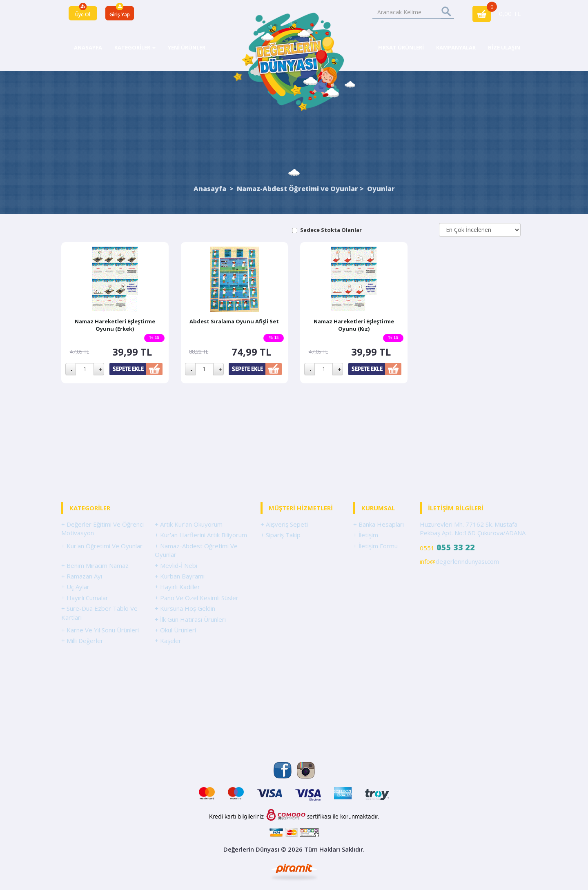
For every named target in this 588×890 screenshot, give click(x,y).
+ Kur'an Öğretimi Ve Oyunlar (102, 546)
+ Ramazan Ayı (82, 576)
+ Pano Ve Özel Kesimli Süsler (197, 598)
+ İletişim (366, 535)
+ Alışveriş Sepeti (284, 524)
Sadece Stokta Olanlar (331, 230)
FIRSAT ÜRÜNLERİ (401, 47)
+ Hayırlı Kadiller (177, 587)
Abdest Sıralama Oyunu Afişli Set (234, 321)
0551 (447, 547)
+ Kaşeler (168, 641)
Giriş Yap (120, 14)
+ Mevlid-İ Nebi (176, 565)
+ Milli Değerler (82, 641)
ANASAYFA (88, 47)
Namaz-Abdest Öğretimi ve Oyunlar (297, 189)
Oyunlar (381, 189)
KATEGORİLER (135, 47)
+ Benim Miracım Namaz (95, 565)
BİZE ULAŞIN (504, 47)
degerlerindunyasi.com (459, 561)
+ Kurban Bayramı (180, 576)
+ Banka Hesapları (379, 524)
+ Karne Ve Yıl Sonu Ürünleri (100, 630)
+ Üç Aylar (75, 587)
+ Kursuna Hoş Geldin (185, 608)
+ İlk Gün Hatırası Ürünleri (190, 619)
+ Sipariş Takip (281, 535)
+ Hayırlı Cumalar (85, 598)
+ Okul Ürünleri (175, 630)
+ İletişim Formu (375, 546)
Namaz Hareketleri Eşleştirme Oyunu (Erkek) (115, 325)
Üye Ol (83, 14)
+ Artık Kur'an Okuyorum (189, 524)
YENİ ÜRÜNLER (187, 47)
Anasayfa (210, 189)
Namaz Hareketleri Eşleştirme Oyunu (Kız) (354, 325)
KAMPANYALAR (456, 47)
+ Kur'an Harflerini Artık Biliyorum (201, 535)
